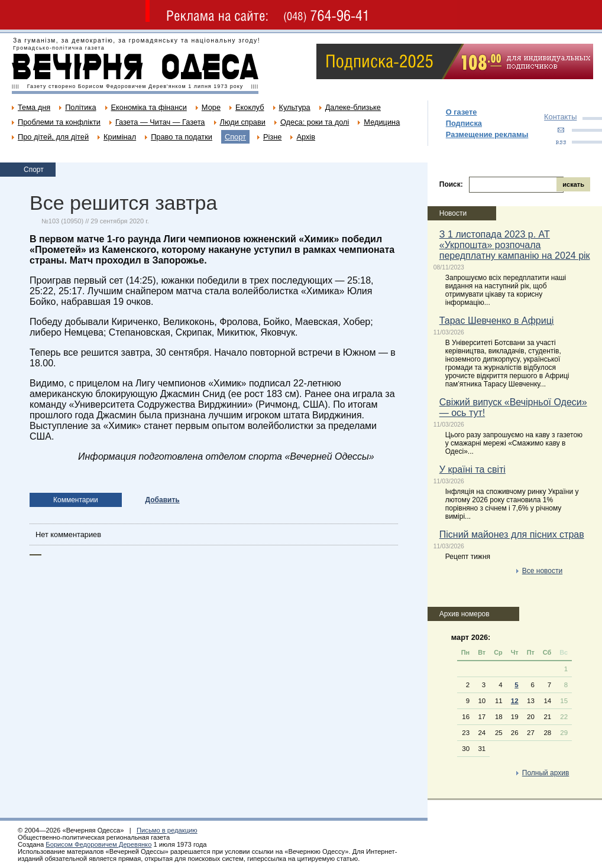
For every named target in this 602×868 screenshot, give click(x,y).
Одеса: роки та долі (315, 122)
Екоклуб (250, 107)
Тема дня (34, 107)
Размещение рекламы (487, 134)
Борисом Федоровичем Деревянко (98, 844)
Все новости (542, 571)
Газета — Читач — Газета (160, 122)
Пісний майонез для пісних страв (512, 534)
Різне (272, 137)
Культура (295, 107)
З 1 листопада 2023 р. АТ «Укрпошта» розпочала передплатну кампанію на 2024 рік (515, 245)
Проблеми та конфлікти (59, 122)
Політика (80, 107)
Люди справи (243, 122)
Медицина (382, 122)
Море (211, 107)
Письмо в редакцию (167, 830)
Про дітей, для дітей (53, 137)
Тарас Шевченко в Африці (497, 321)
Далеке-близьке (353, 107)
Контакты (560, 117)
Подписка (464, 123)
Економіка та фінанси (149, 107)
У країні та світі (472, 469)
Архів (306, 137)
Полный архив (546, 773)
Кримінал (120, 137)
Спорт (235, 137)
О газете (462, 112)
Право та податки (182, 137)
